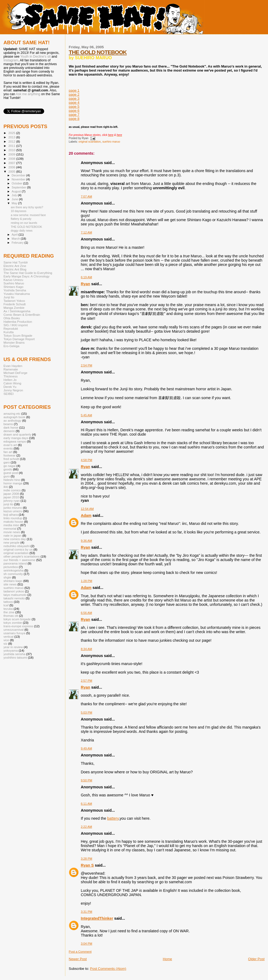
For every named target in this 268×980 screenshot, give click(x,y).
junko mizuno (13, 508)
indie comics (12, 490)
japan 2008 (11, 494)
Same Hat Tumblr (16, 262)
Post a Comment (80, 952)
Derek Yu (10, 387)
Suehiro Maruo (14, 283)
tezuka (8, 609)
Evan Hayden (13, 366)
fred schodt (11, 459)
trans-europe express (18, 626)
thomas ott (11, 616)
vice (6, 640)
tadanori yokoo (14, 591)
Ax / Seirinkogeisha (17, 311)
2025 (12, 133)
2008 (12, 159)
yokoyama (11, 650)
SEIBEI (9, 394)
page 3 (74, 99)
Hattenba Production (18, 322)
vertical (8, 636)
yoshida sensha (14, 654)
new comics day (15, 539)
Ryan (86, 284)
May (15, 203)
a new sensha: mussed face (28, 215)
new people (12, 542)
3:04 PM (87, 944)
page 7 (74, 115)
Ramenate (11, 369)
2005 (12, 171)
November (19, 179)
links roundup (13, 518)
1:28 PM (87, 581)
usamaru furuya (14, 633)
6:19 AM (86, 277)
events (8, 448)
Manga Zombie (14, 308)
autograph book (14, 417)
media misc (11, 525)
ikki (6, 487)
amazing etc (12, 413)
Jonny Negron (13, 390)
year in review (13, 647)
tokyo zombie (13, 623)
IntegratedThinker (97, 918)
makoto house (13, 521)
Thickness (11, 376)
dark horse (11, 427)
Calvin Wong (12, 383)
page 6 (74, 111)
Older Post (256, 959)
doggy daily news (22, 231)
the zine (9, 612)
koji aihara (11, 515)
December (19, 175)
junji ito (8, 504)
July (15, 195)
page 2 (74, 94)
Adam (86, 515)
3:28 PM (87, 859)
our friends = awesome (19, 560)
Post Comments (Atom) (108, 969)
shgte (7, 577)
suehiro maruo (111, 142)
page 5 (74, 107)
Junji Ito (9, 297)
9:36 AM (86, 541)
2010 (12, 150)
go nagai (10, 466)
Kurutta (9, 332)
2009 (12, 154)
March (16, 239)
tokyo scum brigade (17, 619)
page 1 (74, 90)
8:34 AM (86, 649)
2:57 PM (87, 681)
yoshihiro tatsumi (15, 657)
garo (7, 462)
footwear (10, 455)
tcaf (6, 605)
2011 (12, 146)
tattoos (8, 602)
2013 (12, 137)
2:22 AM (86, 827)
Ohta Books (12, 318)
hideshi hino (12, 480)
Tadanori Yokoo (14, 301)
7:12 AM (86, 232)
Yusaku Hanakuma (17, 294)
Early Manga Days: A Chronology (27, 276)
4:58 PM (87, 460)
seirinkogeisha (14, 570)
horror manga (13, 483)
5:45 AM (86, 415)
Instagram (11, 60)
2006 (12, 167)
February (18, 243)
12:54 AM (87, 509)
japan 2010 (11, 497)
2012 (12, 141)
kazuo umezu (13, 511)
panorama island (15, 563)
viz (5, 643)
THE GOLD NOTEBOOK (98, 52)
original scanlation (90, 142)
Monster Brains (14, 342)
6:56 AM (86, 613)
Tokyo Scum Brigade (18, 335)
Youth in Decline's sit (35, 57)
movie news (12, 532)
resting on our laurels (24, 223)
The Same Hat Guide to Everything (28, 273)
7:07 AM (86, 196)
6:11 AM (86, 804)
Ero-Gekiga (11, 346)
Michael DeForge (15, 373)
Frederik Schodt (15, 304)
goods (8, 469)
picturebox (11, 567)
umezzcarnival (14, 630)
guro (7, 476)
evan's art (10, 445)
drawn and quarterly (17, 434)
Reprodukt (11, 328)
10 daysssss (18, 211)
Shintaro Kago (13, 287)
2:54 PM (87, 365)
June (15, 199)
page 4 (74, 103)
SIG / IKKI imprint (16, 325)
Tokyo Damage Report (19, 339)
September (20, 187)
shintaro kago (13, 581)
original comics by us (18, 549)
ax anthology (12, 420)
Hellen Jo (10, 380)
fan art (8, 452)
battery (113, 818)
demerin (9, 431)
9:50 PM (87, 780)
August (17, 191)
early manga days (16, 438)
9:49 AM (86, 748)
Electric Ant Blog (15, 269)
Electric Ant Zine (15, 266)
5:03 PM (87, 712)
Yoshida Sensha (15, 290)
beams (8, 424)
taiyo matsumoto (15, 595)
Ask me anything (28, 94)
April (15, 235)
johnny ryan (12, 501)
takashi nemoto (14, 598)
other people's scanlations (22, 556)
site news (10, 584)
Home (167, 959)
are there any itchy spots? (27, 207)
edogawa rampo (15, 441)
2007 (12, 163)
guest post (11, 473)
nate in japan (12, 535)
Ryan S (87, 865)
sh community (13, 574)
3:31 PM (87, 912)
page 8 (74, 119)
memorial (10, 528)
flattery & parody (21, 219)
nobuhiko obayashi (17, 546)
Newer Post (78, 959)
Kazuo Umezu (13, 280)
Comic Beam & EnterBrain (22, 315)
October (18, 183)
